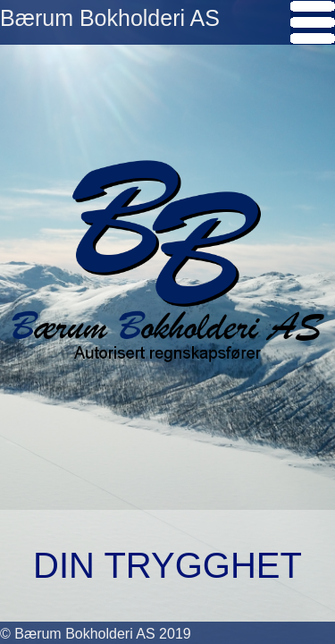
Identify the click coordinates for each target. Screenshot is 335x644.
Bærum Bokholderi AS (110, 18)
